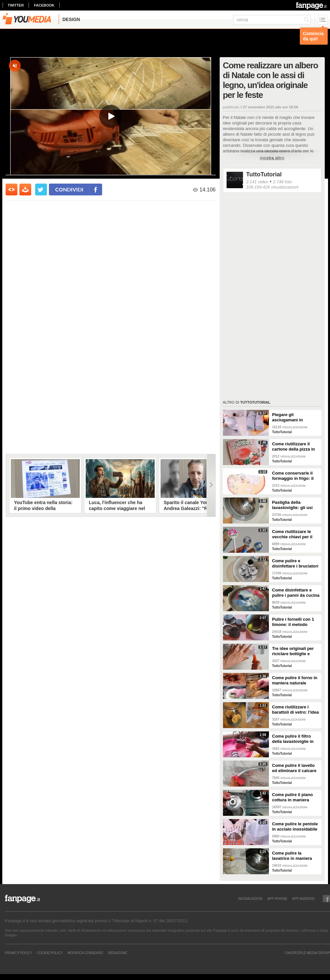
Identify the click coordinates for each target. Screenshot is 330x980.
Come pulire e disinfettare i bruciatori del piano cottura (295, 564)
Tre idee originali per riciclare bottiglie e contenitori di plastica (294, 651)
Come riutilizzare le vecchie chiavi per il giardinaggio (292, 534)
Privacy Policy (18, 953)
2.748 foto (282, 182)
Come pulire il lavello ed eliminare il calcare (294, 768)
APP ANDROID (303, 899)
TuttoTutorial (264, 174)
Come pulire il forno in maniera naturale (295, 680)
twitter (16, 5)
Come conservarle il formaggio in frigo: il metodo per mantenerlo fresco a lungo (296, 476)
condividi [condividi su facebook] (69, 189)
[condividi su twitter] (41, 189)
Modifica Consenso (85, 953)
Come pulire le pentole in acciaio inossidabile (295, 826)
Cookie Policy (50, 953)
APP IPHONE (277, 899)
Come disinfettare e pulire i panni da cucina (296, 593)
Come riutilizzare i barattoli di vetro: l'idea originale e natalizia (296, 710)
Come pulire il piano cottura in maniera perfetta (293, 797)
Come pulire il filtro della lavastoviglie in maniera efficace (293, 739)
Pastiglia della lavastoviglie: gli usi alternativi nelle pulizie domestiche (295, 505)
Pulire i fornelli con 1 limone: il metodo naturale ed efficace (293, 622)
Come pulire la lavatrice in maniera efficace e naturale (292, 856)
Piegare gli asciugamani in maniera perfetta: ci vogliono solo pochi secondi (292, 417)
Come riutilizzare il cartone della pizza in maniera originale (294, 447)
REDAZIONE (118, 953)
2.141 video (257, 182)
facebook (44, 5)
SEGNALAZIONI (250, 899)
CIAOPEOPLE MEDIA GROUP (307, 953)
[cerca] (272, 20)
